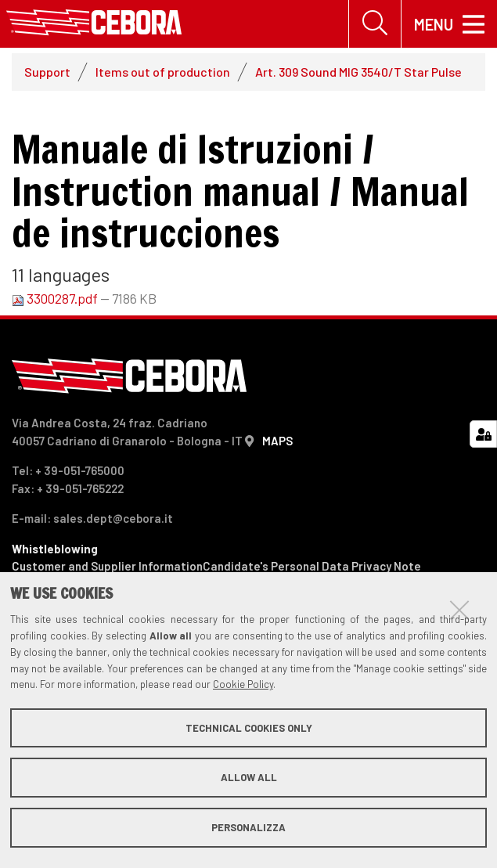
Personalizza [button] (248, 827)
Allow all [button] (249, 777)
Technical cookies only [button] (249, 728)
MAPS (277, 441)
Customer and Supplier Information (107, 567)
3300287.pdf (56, 298)
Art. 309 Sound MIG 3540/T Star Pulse (358, 72)
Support (47, 72)
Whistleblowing (55, 549)
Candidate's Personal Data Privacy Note (312, 567)
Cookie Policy (243, 684)
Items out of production (163, 72)
